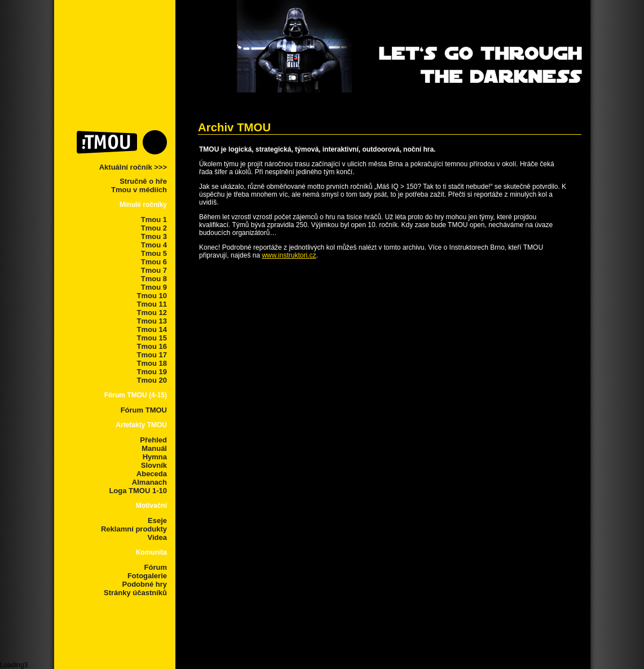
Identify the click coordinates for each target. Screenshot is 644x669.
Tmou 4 (154, 245)
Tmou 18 (152, 363)
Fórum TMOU (144, 410)
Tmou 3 (154, 236)
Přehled (153, 440)
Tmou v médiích (139, 190)
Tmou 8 (154, 279)
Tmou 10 (152, 296)
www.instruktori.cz (289, 255)
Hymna (155, 457)
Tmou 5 (154, 253)
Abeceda (152, 474)
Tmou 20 (152, 380)
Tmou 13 (152, 321)
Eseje (157, 520)
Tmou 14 (152, 329)
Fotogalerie (147, 576)
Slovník (154, 465)
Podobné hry (145, 584)
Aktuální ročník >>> (133, 167)
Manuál (154, 448)
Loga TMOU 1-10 (138, 491)
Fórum (156, 567)
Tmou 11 (152, 304)
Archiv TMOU (234, 127)
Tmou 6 (154, 262)
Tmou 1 (154, 220)
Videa (157, 537)
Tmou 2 (154, 228)
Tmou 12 (152, 313)
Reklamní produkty (134, 529)
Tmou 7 (154, 270)
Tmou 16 (152, 346)
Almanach (149, 482)
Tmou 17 (152, 355)
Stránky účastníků (135, 593)
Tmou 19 (152, 372)
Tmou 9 (154, 287)
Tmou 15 (152, 338)
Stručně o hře (143, 181)
